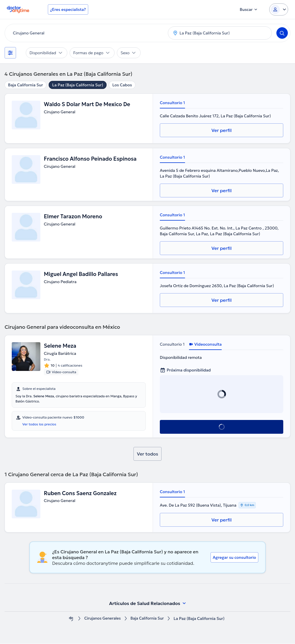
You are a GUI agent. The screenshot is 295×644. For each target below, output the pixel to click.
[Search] (282, 33)
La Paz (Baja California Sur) (78, 85)
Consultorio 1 (172, 103)
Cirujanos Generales (102, 619)
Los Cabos (122, 85)
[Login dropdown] (279, 9)
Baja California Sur (25, 85)
